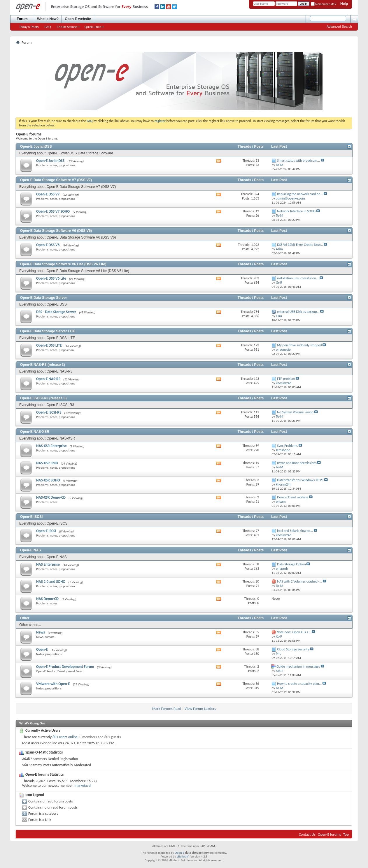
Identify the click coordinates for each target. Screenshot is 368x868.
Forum (22, 19)
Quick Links (93, 27)
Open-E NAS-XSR (35, 432)
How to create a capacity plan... (299, 684)
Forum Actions (67, 27)
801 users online (65, 737)
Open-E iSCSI (31, 517)
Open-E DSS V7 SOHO (53, 211)
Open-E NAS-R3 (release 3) (42, 365)
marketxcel (83, 785)
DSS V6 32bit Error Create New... (300, 245)
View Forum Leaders (200, 709)
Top (346, 834)
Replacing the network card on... (300, 194)
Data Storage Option (291, 564)
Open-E (42, 649)
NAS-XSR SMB (47, 463)
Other (25, 618)
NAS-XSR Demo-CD (51, 497)
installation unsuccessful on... (298, 278)
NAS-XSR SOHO (48, 480)
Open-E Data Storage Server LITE (48, 331)
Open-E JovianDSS (36, 147)
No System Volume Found (295, 412)
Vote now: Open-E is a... (294, 632)
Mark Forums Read (167, 709)
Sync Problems (287, 446)
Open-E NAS (30, 550)
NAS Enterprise (48, 564)
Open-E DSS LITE (49, 345)
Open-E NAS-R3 (48, 379)
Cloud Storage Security (293, 649)
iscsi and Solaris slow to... (295, 531)
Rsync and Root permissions (297, 463)
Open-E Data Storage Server (44, 298)
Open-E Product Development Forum (65, 667)
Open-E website (78, 19)
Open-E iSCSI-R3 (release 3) (43, 398)
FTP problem (286, 379)
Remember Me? (324, 4)
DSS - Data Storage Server (56, 312)
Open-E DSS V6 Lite (51, 278)
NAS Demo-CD (47, 599)
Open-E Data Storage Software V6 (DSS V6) (56, 231)
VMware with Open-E (53, 684)
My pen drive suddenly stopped (299, 345)
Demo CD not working (293, 497)
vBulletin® (183, 856)
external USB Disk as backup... (298, 312)
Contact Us (307, 834)
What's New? (48, 19)
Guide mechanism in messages (298, 666)
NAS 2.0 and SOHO (51, 582)
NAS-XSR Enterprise (51, 446)
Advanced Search (339, 27)
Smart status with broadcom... (298, 160)
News (41, 632)
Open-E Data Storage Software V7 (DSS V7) (56, 180)
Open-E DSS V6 (48, 245)
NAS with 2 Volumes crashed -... (299, 581)
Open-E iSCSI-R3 (49, 412)
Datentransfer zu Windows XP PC (300, 480)
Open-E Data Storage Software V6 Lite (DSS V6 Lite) (63, 264)
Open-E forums (329, 834)
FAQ (48, 27)
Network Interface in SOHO (296, 211)
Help (344, 4)
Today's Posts (29, 27)
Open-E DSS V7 (48, 194)
